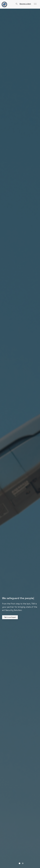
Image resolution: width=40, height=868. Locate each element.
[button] (35, 4)
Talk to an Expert (10, 617)
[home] (4, 4)
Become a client (25, 4)
